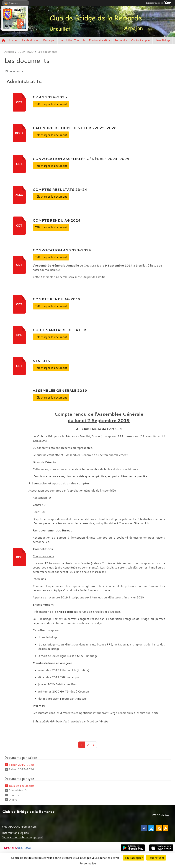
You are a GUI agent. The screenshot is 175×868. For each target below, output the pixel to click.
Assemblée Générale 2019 (60, 391)
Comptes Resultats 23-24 (60, 190)
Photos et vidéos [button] (100, 40)
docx (19, 133)
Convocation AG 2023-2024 (62, 250)
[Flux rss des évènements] (166, 828)
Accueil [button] (13, 40)
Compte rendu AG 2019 (57, 299)
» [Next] (94, 745)
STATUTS (41, 361)
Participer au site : (159, 3)
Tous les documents (21, 786)
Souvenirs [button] (121, 40)
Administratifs (18, 790)
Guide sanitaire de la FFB (59, 330)
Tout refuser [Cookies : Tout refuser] (156, 858)
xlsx (19, 195)
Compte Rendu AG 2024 (57, 220)
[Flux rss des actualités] (159, 828)
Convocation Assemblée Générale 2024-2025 (81, 159)
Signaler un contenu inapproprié (23, 837)
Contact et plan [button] (141, 40)
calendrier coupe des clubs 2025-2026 (75, 128)
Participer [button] (49, 40)
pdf (19, 335)
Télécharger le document (51, 104)
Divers (13, 800)
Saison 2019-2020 (21, 765)
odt (19, 102)
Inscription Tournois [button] (72, 40)
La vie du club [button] (31, 40)
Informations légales (15, 833)
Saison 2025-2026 (21, 769)
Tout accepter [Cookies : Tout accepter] (134, 858)
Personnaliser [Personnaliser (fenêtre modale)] (88, 863)
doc (19, 557)
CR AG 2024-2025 (50, 97)
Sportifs (14, 795)
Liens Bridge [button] (162, 40)
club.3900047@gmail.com (19, 826)
